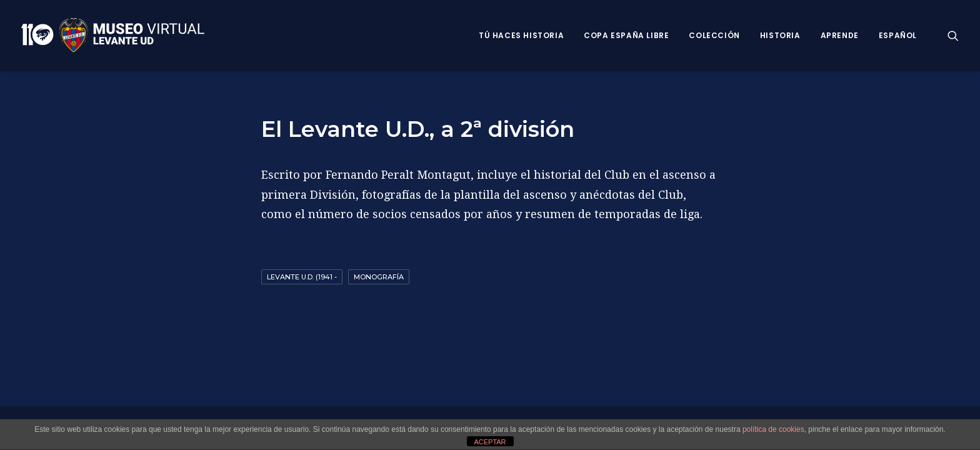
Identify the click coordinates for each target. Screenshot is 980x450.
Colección (714, 35)
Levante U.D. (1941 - (302, 277)
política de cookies (773, 429)
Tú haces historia (521, 35)
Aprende (840, 35)
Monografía (379, 277)
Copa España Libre (626, 35)
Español (898, 35)
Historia (780, 35)
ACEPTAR (490, 442)
